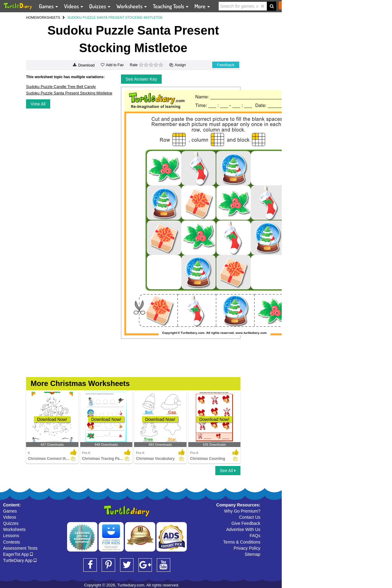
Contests (11, 542)
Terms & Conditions (242, 542)
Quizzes (11, 523)
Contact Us (250, 517)
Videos (10, 517)
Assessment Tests (20, 548)
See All (228, 471)
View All (38, 104)
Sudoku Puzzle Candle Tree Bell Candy (61, 87)
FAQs (255, 536)
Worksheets (14, 529)
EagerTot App (18, 554)
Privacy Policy (247, 548)
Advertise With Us (243, 529)
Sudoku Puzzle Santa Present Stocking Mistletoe (69, 93)
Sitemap (253, 554)
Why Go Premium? (242, 511)
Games (10, 511)
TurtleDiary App (20, 560)
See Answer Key (141, 79)
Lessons (11, 536)
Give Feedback (246, 523)
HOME (31, 17)
